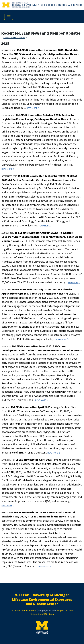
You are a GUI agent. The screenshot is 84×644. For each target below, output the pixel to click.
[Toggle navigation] (9, 17)
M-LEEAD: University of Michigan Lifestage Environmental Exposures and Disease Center (42, 599)
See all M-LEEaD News (15, 37)
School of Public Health (24, 610)
